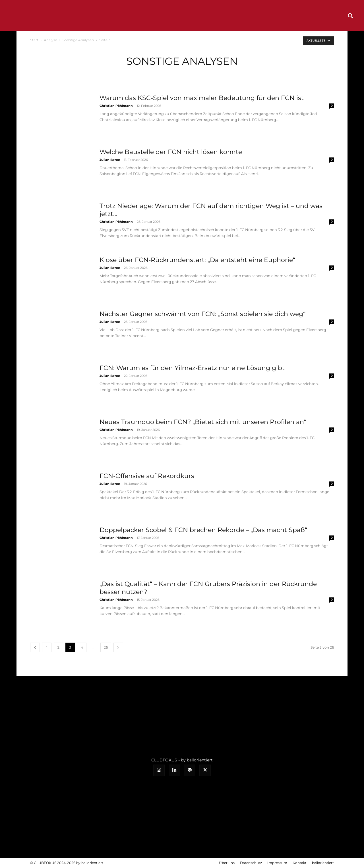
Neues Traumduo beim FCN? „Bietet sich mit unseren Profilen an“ (203, 422)
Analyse (50, 40)
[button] (350, 16)
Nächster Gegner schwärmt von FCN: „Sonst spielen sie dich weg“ (202, 314)
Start (34, 40)
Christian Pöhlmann (116, 106)
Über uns (227, 863)
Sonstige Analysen (78, 40)
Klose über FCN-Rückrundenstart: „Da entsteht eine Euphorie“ (197, 260)
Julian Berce (110, 160)
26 (106, 647)
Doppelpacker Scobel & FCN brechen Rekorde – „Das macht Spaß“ (203, 530)
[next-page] (118, 647)
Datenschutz (251, 863)
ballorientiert (323, 863)
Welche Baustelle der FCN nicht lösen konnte (171, 152)
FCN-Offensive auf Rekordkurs (147, 476)
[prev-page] (35, 647)
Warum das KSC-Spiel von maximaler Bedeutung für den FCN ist (202, 98)
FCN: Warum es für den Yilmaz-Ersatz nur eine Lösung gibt (192, 368)
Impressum (277, 863)
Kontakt (300, 863)
